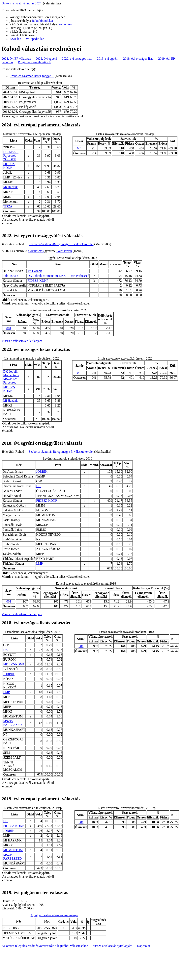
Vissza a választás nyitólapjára (113, 946)
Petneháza (65, 24)
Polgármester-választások (35, 62)
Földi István (64, 251)
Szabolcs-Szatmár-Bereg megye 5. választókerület (61, 244)
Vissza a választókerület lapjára (22, 341)
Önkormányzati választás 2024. (22, 3)
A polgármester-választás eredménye (54, 915)
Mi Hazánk (10, 187)
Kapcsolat (144, 946)
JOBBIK (42, 472)
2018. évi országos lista (138, 59)
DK (39, 486)
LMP (40, 563)
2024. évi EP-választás (16, 59)
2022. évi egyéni (46, 59)
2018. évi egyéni (108, 59)
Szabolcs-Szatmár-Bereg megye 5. (32, 76)
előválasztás (36, 251)
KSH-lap (15, 39)
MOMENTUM (13, 850)
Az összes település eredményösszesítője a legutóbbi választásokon (45, 946)
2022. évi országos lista (77, 59)
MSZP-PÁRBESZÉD (12, 723)
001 (80, 148)
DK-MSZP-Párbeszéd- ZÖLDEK (11, 156)
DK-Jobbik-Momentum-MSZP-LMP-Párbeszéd (58, 276)
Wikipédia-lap (35, 39)
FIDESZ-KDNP (9, 166)
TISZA (8, 206)
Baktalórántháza (42, 21)
